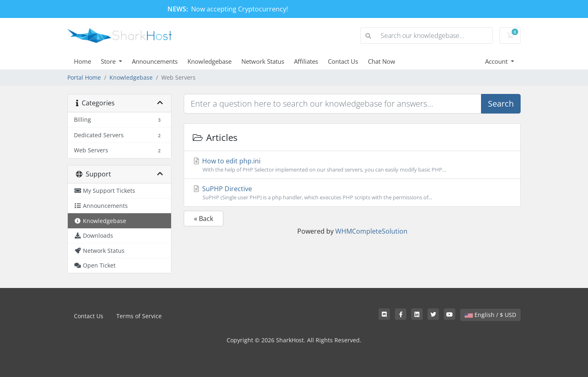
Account (497, 61)
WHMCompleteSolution (371, 231)
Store (109, 61)
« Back (204, 219)
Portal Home (84, 77)
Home (82, 61)
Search (501, 104)
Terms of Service (139, 316)
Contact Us (343, 61)
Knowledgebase (209, 61)
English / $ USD (490, 315)
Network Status (263, 61)
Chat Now (382, 61)
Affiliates (306, 61)
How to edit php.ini (352, 165)
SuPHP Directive (352, 193)
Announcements (155, 61)
